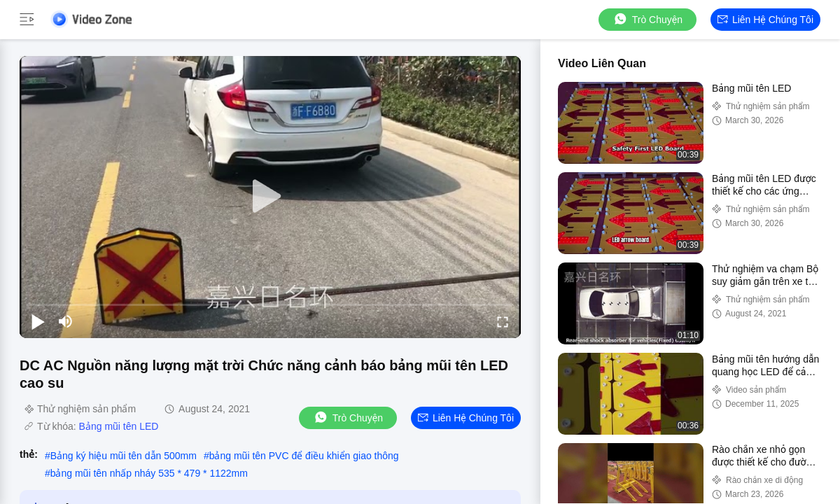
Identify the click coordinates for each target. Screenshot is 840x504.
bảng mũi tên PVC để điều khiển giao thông (304, 456)
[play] (270, 197)
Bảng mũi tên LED (119, 426)
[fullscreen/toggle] (503, 321)
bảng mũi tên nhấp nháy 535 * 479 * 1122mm (149, 473)
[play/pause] (38, 321)
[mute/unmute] (66, 321)
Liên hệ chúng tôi (765, 20)
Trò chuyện (647, 19)
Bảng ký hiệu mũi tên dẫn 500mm (124, 456)
